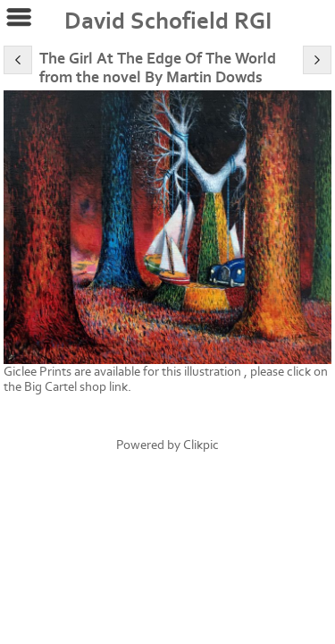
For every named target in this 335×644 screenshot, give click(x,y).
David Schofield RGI (168, 21)
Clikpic (201, 445)
